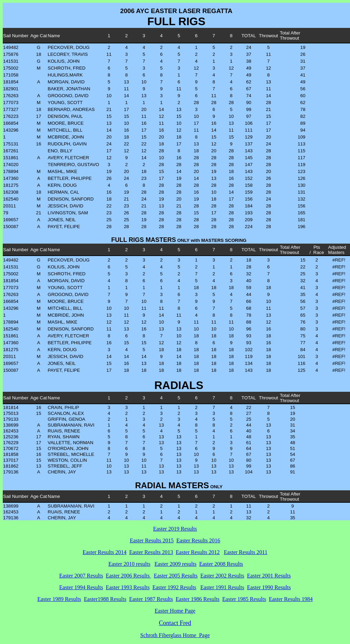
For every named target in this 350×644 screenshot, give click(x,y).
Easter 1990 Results (269, 587)
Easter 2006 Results (128, 576)
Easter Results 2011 (246, 552)
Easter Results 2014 (105, 552)
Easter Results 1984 (291, 599)
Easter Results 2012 (198, 552)
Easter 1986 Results (198, 599)
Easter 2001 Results (269, 576)
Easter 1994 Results (81, 587)
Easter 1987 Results (151, 599)
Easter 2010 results (129, 564)
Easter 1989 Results (59, 599)
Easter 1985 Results (244, 599)
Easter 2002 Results (222, 576)
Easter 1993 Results (128, 587)
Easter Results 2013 (151, 552)
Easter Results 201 (197, 540)
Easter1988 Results (105, 599)
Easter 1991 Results (222, 587)
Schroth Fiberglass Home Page (175, 635)
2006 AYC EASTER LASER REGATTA (177, 11)
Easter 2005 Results (176, 576)
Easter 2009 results (176, 564)
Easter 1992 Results (174, 587)
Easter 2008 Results (221, 564)
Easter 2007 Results (81, 576)
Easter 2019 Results (175, 529)
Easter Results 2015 (152, 540)
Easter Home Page (175, 611)
